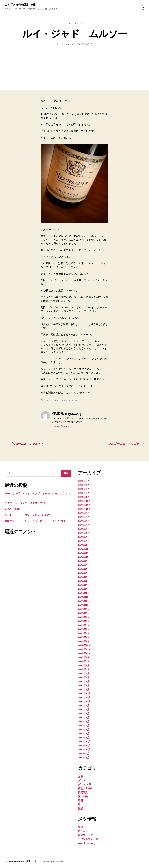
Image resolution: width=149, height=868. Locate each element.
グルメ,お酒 (77, 24)
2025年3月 (84, 537)
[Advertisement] (74, 63)
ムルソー (63, 400)
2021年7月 (84, 713)
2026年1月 (84, 497)
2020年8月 (84, 758)
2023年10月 (84, 605)
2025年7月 (84, 521)
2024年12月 (84, 549)
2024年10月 (84, 557)
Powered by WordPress (52, 861)
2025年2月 (84, 541)
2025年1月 (84, 545)
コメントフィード (88, 839)
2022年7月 (84, 665)
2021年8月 (84, 709)
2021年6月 (84, 717)
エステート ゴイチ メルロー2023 (25, 503)
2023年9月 (84, 609)
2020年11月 (84, 746)
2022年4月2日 (87, 44)
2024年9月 (84, 561)
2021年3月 (84, 730)
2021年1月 (84, 738)
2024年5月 (84, 577)
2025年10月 (84, 509)
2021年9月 (84, 705)
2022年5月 (84, 673)
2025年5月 (84, 529)
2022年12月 (84, 645)
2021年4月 (84, 725)
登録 (80, 827)
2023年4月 (84, 629)
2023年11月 (84, 601)
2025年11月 (84, 505)
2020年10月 (84, 750)
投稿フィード (85, 835)
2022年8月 (84, 661)
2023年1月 (84, 641)
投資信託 (83, 792)
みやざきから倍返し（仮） (21, 5)
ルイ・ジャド (73, 400)
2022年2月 (84, 685)
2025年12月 (84, 501)
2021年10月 (84, 701)
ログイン (83, 831)
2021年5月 (84, 722)
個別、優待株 (85, 788)
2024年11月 (84, 553)
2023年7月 (84, 617)
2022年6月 (84, 669)
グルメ (82, 780)
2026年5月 (84, 481)
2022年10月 (84, 653)
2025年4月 (84, 533)
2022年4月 (84, 677)
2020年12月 (84, 742)
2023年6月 (84, 621)
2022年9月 (84, 657)
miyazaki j (70, 44)
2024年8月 (84, 565)
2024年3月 (84, 585)
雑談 (80, 808)
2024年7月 (84, 569)
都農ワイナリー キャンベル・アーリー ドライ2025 (35, 521)
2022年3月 (84, 681)
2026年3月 (84, 489)
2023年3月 (84, 633)
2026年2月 (84, 493)
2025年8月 (84, 517)
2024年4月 (84, 581)
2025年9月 (84, 513)
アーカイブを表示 (61, 426)
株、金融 (83, 796)
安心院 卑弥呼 (13, 509)
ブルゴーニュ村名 (51, 400)
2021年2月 (84, 733)
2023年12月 (84, 597)
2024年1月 (84, 593)
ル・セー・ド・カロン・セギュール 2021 (28, 515)
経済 (80, 800)
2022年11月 (84, 649)
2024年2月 (84, 589)
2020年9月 (84, 754)
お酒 (69, 24)
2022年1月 (84, 689)
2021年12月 (84, 693)
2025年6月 (84, 525)
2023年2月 (84, 637)
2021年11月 (84, 697)
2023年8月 (84, 613)
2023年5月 (84, 625)
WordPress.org (87, 843)
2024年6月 (84, 573)
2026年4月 (84, 485)
